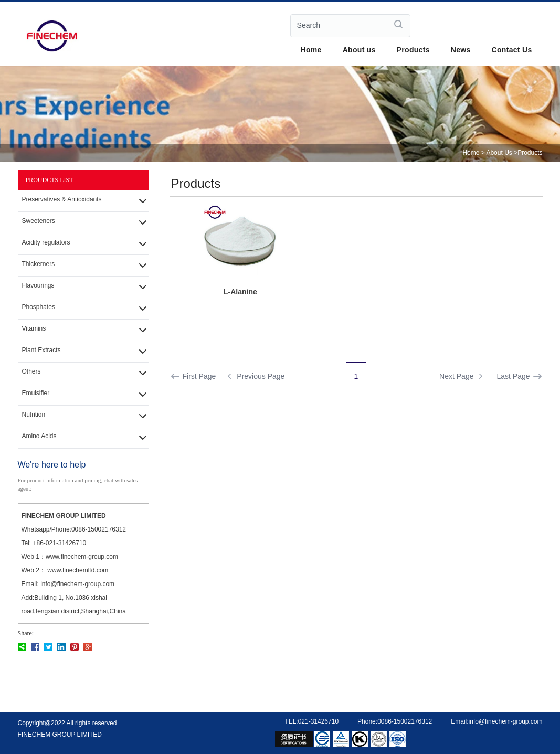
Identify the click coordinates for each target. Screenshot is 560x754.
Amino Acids (39, 436)
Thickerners (39, 264)
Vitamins (34, 328)
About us (359, 50)
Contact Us (512, 50)
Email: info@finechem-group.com (68, 584)
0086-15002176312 (405, 721)
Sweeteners (39, 221)
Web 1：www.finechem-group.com (70, 557)
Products (413, 50)
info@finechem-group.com (506, 721)
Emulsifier (36, 393)
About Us (499, 153)
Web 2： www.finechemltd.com (65, 570)
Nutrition (34, 415)
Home (311, 50)
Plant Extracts (41, 350)
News (461, 50)
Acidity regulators (46, 242)
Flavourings (38, 285)
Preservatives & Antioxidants (62, 199)
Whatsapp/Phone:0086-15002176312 (74, 529)
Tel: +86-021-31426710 (54, 543)
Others (31, 371)
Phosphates (39, 307)
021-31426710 (318, 721)
